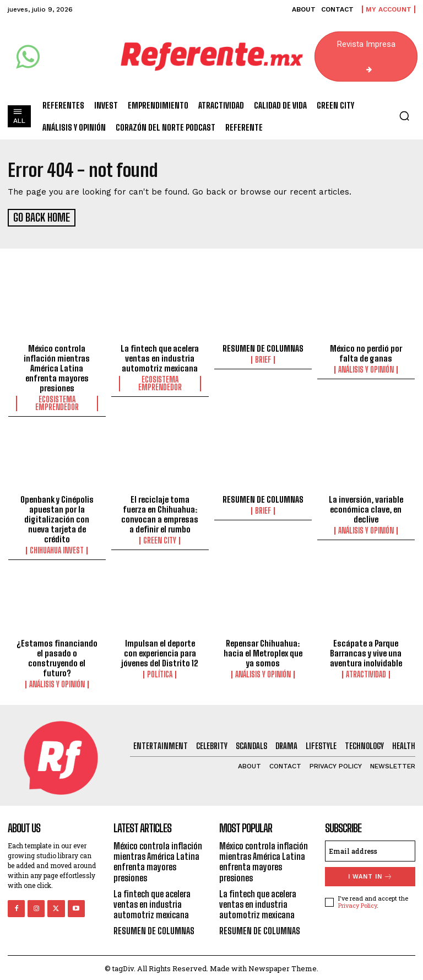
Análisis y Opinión (366, 368)
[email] (370, 849)
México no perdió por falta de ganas (366, 351)
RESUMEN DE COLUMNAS (263, 346)
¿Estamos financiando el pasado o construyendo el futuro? (57, 656)
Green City (160, 539)
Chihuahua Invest (57, 549)
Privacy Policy (357, 904)
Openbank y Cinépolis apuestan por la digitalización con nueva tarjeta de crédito (57, 518)
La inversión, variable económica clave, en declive (366, 508)
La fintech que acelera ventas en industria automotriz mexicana (160, 356)
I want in (370, 875)
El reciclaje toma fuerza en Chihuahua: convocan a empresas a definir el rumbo (160, 513)
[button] (404, 116)
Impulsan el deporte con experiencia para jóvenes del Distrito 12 (160, 651)
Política (160, 673)
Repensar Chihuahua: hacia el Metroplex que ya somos (263, 651)
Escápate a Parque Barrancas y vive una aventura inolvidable (366, 651)
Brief (263, 358)
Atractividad (366, 673)
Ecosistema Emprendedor (57, 401)
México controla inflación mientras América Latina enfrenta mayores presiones (57, 366)
